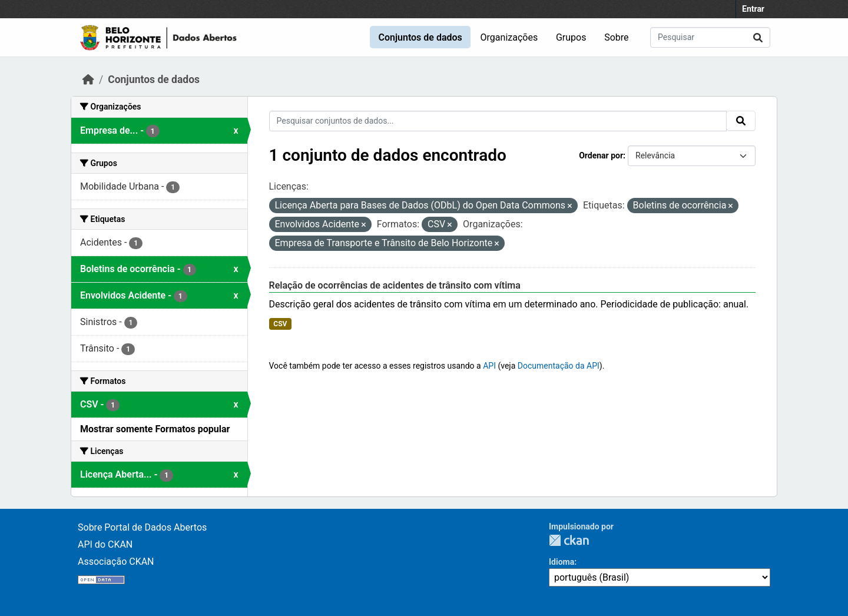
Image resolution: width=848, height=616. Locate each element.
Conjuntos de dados (420, 37)
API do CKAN (105, 544)
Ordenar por (601, 155)
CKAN (569, 540)
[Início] (88, 80)
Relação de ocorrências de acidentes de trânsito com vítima (395, 285)
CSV (280, 324)
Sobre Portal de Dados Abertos (142, 527)
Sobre (616, 37)
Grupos (571, 37)
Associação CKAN (116, 562)
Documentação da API (559, 366)
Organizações (509, 37)
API (489, 366)
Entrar (753, 9)
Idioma (562, 562)
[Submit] (758, 37)
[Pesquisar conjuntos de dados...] (710, 37)
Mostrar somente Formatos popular (155, 429)
